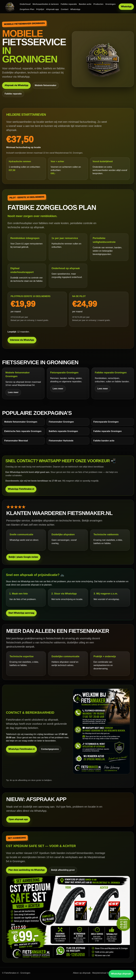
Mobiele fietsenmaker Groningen (21, 422)
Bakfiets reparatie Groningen (63, 431)
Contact (65, 9)
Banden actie (85, 4)
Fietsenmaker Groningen (61, 422)
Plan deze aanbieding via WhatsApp (26, 870)
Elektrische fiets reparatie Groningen (23, 431)
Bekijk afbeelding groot (63, 870)
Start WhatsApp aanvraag (21, 613)
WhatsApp (75, 9)
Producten (98, 4)
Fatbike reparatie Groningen (108, 431)
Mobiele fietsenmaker (46, 85)
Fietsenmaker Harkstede (61, 441)
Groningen (110, 4)
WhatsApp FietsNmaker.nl (21, 489)
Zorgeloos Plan (27, 9)
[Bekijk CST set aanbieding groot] (68, 917)
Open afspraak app (18, 819)
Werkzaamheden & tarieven (46, 4)
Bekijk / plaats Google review (23, 557)
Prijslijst (40, 9)
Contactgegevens (50, 749)
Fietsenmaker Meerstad (16, 441)
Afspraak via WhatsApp (16, 85)
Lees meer (13, 392)
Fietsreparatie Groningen (106, 422)
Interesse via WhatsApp (22, 340)
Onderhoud (25, 4)
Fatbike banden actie (104, 441)
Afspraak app (52, 9)
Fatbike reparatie (69, 4)
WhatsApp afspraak (121, 974)
